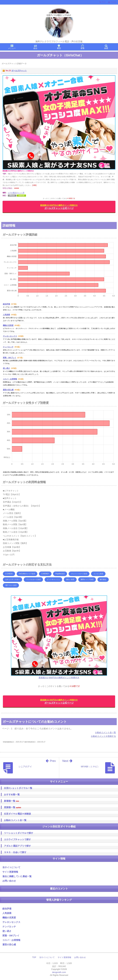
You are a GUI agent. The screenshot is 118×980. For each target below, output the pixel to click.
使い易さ (6, 368)
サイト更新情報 (10, 872)
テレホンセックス (10, 336)
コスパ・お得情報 (10, 379)
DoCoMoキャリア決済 (27, 574)
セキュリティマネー (13, 579)
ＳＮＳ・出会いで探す (15, 852)
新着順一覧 (11, 801)
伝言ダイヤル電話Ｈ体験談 (17, 814)
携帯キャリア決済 (87, 579)
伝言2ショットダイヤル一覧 (18, 788)
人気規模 (6, 315)
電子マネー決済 (11, 585)
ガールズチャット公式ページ (59, 207)
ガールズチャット (19, 71)
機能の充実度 (8, 325)
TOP (34, 957)
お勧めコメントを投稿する (103, 736)
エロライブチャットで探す (17, 839)
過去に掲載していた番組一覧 (17, 876)
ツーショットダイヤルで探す (19, 833)
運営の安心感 (8, 390)
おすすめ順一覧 (12, 794)
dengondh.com (59, 972)
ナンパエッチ (8, 347)
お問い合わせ (9, 881)
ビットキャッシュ (53, 579)
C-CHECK (9, 574)
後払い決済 (70, 579)
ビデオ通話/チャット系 (16, 193)
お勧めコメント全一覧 (105, 732)
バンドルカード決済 (33, 579)
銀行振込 (103, 579)
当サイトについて (11, 867)
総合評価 (6, 304)
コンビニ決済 (98, 574)
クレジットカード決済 (79, 574)
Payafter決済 (60, 574)
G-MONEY (45, 574)
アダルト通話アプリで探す (17, 846)
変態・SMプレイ (10, 358)
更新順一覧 (13, 807)
